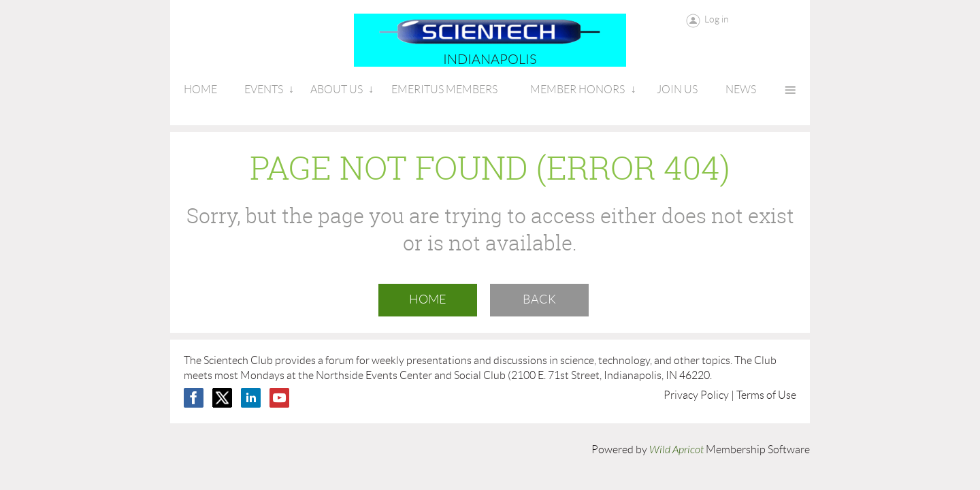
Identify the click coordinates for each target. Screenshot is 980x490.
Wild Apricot (676, 450)
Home (428, 299)
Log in (717, 19)
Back (539, 299)
